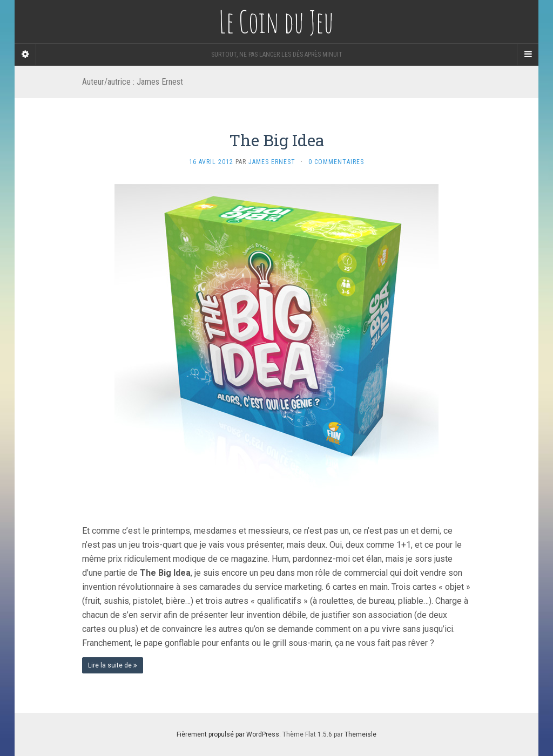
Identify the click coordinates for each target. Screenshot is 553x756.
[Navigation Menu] (528, 55)
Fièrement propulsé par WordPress (228, 734)
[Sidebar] (25, 55)
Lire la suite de (113, 665)
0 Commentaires (336, 162)
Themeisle (360, 734)
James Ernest (272, 162)
